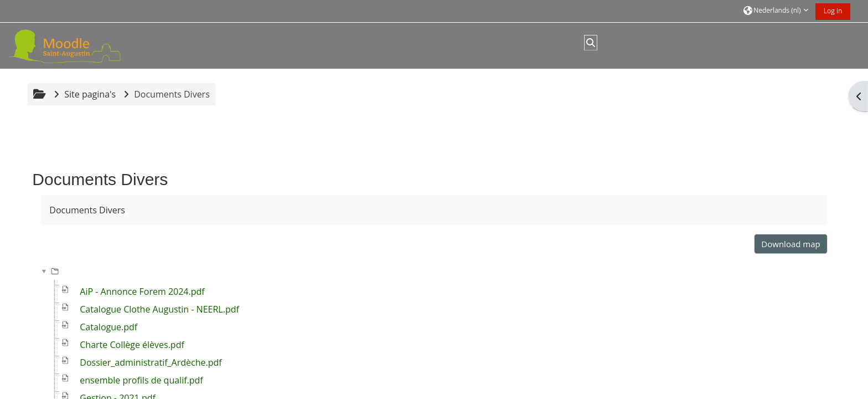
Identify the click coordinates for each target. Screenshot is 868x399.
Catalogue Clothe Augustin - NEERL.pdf (159, 309)
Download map (790, 244)
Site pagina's (90, 94)
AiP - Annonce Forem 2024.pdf (142, 291)
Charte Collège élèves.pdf (132, 345)
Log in (833, 11)
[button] (776, 11)
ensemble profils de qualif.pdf (141, 380)
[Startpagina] (78, 45)
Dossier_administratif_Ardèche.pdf (151, 362)
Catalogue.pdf (108, 327)
